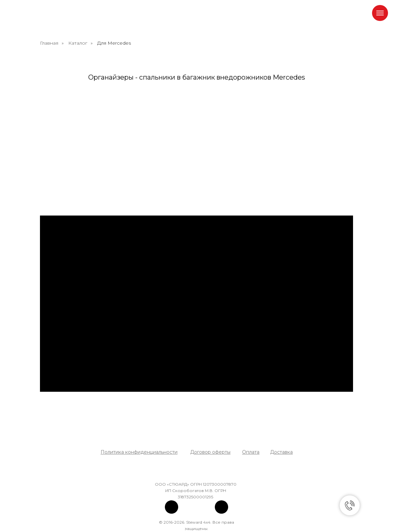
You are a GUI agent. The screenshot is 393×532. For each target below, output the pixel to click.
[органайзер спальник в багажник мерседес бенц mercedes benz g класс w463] (77, 124)
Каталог (78, 43)
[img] (172, 507)
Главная (49, 43)
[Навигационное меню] (380, 13)
